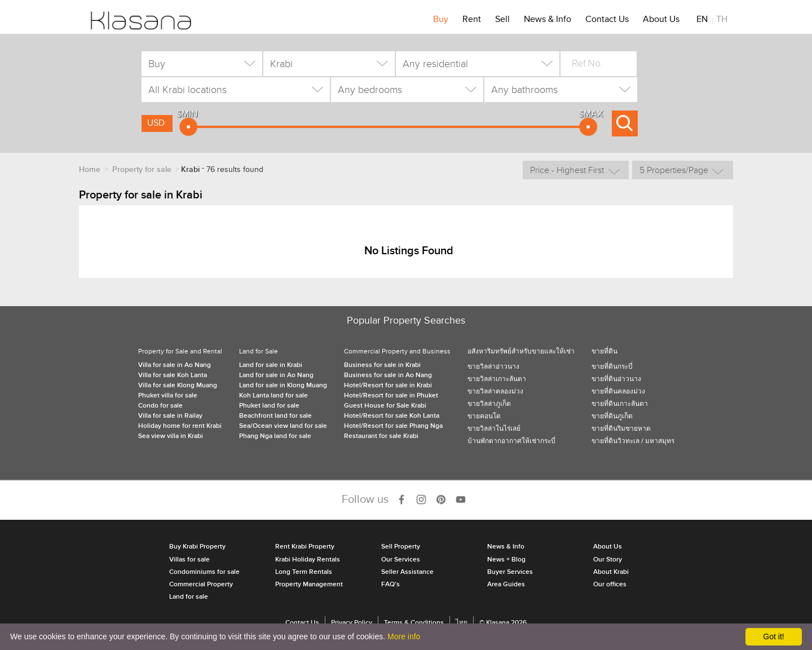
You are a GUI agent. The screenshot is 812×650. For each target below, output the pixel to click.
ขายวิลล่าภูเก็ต (489, 404)
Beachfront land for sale (275, 416)
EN (702, 21)
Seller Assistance (407, 572)
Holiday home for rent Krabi (180, 426)
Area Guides (506, 584)
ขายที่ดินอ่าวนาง (616, 379)
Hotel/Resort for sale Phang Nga (393, 426)
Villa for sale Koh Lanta (173, 375)
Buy (441, 21)
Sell (502, 21)
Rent (472, 21)
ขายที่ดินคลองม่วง (618, 392)
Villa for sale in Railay (170, 416)
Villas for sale (189, 560)
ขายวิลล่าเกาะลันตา (497, 379)
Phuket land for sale (269, 406)
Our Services (401, 560)
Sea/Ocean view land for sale (283, 426)
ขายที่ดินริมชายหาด (621, 429)
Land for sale (189, 597)
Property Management (309, 584)
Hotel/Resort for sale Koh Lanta (392, 416)
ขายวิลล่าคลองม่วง (495, 392)
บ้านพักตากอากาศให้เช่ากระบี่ (511, 441)
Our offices (610, 584)
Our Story (608, 560)
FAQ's (390, 584)
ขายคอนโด (484, 416)
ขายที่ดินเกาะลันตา (620, 404)
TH (722, 21)
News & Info (548, 21)
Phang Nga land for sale (275, 436)
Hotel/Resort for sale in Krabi (388, 385)
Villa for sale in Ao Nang (175, 365)
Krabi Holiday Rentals (308, 560)
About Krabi (611, 572)
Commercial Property (201, 584)
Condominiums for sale (204, 572)
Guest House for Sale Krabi (385, 406)
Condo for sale (160, 406)
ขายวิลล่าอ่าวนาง (493, 367)
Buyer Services (510, 572)
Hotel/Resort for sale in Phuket (391, 395)
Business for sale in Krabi (382, 365)
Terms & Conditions (414, 623)
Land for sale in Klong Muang (283, 385)
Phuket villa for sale (168, 395)
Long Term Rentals (304, 572)
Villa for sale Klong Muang (178, 385)
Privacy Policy (352, 623)
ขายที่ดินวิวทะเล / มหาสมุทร (633, 441)
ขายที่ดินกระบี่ (612, 367)
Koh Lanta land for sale (273, 395)
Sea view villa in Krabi (171, 436)
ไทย (462, 623)
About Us (661, 21)
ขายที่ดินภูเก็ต (612, 416)
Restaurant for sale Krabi (381, 436)
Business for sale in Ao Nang (388, 375)
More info (404, 636)
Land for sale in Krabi (271, 365)
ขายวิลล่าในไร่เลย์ (494, 429)
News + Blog (506, 560)
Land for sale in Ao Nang (276, 375)
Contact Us (607, 21)
